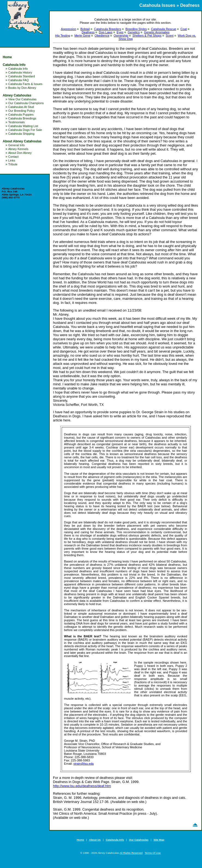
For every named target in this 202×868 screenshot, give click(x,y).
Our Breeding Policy (22, 111)
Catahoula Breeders (108, 29)
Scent (170, 36)
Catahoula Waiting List (23, 126)
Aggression (69, 29)
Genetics (134, 32)
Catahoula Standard (22, 76)
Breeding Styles (136, 29)
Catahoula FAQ (18, 80)
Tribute (13, 164)
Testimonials (17, 122)
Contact (13, 157)
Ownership (121, 36)
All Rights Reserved (131, 853)
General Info (17, 145)
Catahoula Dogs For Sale (25, 130)
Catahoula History (20, 72)
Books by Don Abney (22, 88)
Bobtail (85, 29)
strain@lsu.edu (84, 764)
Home (7, 57)
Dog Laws (106, 32)
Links (12, 160)
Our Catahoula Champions (26, 103)
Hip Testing (63, 36)
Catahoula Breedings (22, 118)
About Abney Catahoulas (22, 141)
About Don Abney (20, 153)
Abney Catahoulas (17, 95)
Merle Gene (82, 36)
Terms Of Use (153, 853)
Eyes (120, 32)
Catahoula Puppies (21, 115)
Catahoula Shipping (21, 134)
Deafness (88, 32)
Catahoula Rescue (164, 29)
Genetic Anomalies (157, 32)
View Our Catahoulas (22, 99)
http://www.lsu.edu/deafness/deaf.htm (82, 786)
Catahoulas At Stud (21, 107)
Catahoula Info (14, 65)
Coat (184, 29)
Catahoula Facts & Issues (25, 84)
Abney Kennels (18, 149)
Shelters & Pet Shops (147, 36)
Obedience (102, 36)
